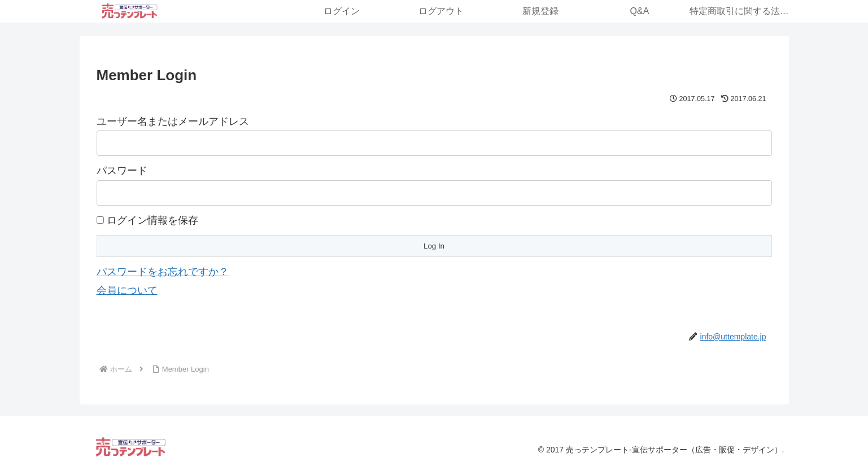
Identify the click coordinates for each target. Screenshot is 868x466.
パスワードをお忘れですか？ (163, 272)
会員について (127, 290)
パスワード (122, 171)
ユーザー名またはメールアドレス (173, 121)
